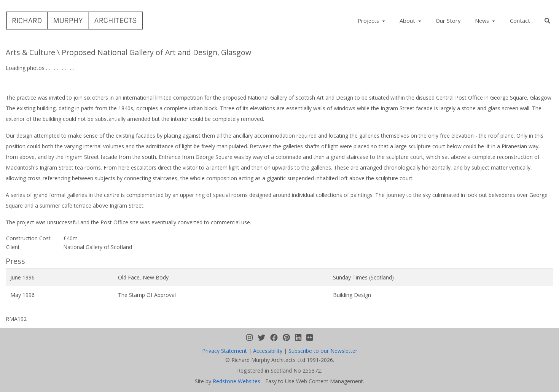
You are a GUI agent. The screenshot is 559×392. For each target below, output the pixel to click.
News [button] (483, 21)
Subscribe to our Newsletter (323, 351)
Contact (520, 21)
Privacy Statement (225, 351)
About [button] (408, 21)
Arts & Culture (30, 52)
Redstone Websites (236, 381)
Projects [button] (369, 21)
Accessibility (268, 351)
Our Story (448, 21)
